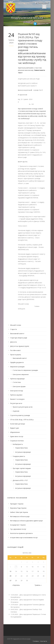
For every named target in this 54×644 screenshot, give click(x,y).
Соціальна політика (17, 441)
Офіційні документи (17, 362)
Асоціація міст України (18, 525)
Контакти (44, 641)
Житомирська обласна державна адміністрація (26, 521)
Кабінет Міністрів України (19, 512)
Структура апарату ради (19, 338)
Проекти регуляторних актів (23, 407)
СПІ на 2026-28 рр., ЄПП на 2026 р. (22, 420)
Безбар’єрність (18, 444)
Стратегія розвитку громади (20, 415)
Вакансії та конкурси (17, 399)
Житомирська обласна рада (20, 516)
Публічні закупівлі (16, 395)
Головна (36, 641)
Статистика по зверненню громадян (25, 370)
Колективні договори (18, 424)
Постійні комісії (15, 350)
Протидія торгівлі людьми (22, 468)
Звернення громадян (17, 367)
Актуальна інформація (23, 452)
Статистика (17, 382)
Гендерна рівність (19, 456)
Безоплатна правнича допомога (21, 533)
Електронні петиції (17, 391)
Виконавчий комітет (17, 334)
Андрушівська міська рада (27, 20)
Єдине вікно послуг (17, 436)
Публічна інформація (17, 379)
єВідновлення (15, 432)
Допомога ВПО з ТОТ (20, 480)
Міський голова (16, 325)
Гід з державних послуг (18, 529)
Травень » (38, 585)
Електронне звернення (21, 374)
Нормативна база (21, 448)
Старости (13, 329)
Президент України (17, 504)
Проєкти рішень (16, 355)
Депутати (13, 342)
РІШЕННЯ (16, 411)
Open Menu (44, 7)
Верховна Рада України (18, 508)
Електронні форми (19, 386)
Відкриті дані (15, 428)
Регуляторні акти (16, 403)
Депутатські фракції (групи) (20, 346)
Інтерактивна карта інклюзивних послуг (24, 538)
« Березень (16, 585)
